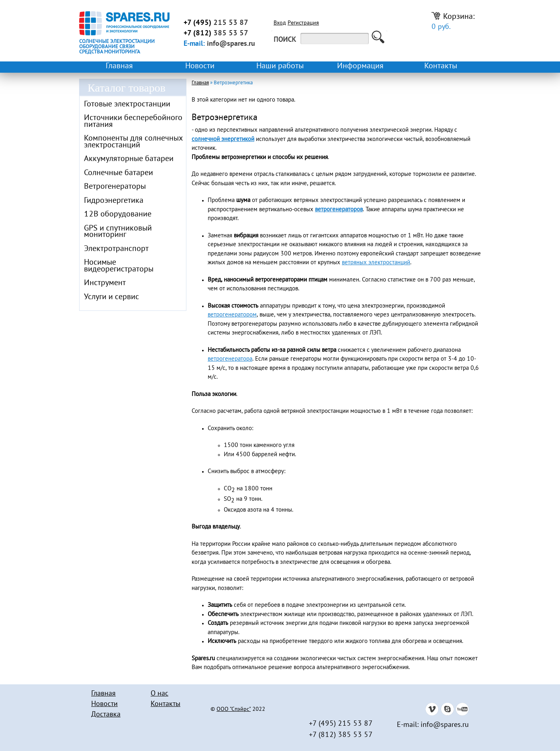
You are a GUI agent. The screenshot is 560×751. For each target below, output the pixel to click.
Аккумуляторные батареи (129, 159)
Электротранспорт (116, 249)
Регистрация (303, 23)
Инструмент (105, 283)
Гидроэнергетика (114, 201)
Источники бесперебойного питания (133, 121)
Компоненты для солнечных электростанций (133, 142)
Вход (280, 23)
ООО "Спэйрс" (234, 710)
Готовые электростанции (127, 104)
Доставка (106, 715)
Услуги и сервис (111, 297)
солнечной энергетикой (223, 139)
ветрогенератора (230, 359)
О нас (159, 694)
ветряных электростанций (376, 263)
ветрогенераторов (339, 210)
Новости (200, 66)
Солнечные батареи (119, 173)
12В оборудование (118, 214)
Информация (360, 66)
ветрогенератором (232, 315)
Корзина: (453, 21)
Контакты (441, 66)
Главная (119, 66)
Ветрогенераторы (115, 187)
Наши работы (280, 66)
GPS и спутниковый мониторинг (118, 232)
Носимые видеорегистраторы (119, 266)
